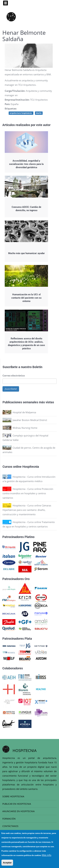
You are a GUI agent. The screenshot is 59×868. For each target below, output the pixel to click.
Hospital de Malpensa (24, 412)
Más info (47, 855)
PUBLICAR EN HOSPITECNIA (17, 804)
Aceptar (7, 863)
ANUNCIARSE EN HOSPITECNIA (18, 811)
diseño (39, 113)
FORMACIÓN (9, 819)
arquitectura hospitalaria (21, 113)
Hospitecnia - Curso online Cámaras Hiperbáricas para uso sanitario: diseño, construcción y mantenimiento (27, 510)
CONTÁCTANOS (10, 826)
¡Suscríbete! (11, 389)
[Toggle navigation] (6, 3)
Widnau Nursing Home (25, 428)
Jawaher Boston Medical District (30, 420)
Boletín (37, 367)
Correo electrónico (14, 375)
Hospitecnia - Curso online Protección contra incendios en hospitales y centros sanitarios (28, 493)
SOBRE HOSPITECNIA (13, 796)
